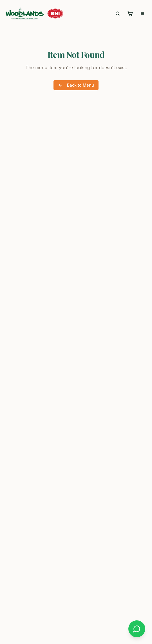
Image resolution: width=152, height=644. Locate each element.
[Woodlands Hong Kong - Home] (25, 13)
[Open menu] (142, 13)
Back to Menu (76, 85)
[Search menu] (118, 13)
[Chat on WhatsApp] (137, 629)
